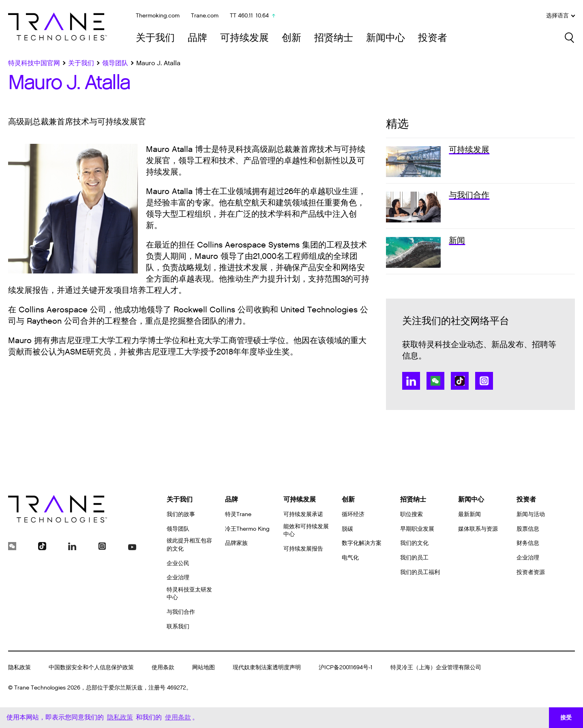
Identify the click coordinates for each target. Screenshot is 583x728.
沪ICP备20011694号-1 (346, 667)
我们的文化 (414, 543)
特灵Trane (238, 514)
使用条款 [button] (178, 717)
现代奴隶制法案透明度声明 (267, 667)
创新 (291, 38)
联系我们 (178, 627)
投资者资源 (531, 572)
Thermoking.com (158, 16)
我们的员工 (414, 558)
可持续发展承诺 (303, 514)
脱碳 (347, 529)
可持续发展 (244, 38)
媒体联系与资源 (478, 529)
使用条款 (163, 667)
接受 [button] (566, 717)
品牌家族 (236, 543)
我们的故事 (181, 514)
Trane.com (205, 16)
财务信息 (528, 543)
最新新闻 (469, 514)
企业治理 (178, 577)
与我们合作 (181, 612)
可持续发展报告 (303, 549)
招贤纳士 (334, 38)
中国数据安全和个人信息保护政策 (91, 667)
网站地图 (204, 667)
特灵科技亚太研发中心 (189, 594)
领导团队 (178, 529)
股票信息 (528, 529)
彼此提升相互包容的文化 (189, 545)
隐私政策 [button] (120, 717)
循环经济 (353, 514)
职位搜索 (412, 514)
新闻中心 (386, 38)
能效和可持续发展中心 (306, 531)
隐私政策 (19, 667)
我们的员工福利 (420, 572)
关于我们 (155, 38)
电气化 (350, 558)
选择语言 (560, 16)
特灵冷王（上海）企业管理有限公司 (436, 667)
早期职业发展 (417, 529)
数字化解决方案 (362, 543)
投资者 (433, 38)
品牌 (197, 38)
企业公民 (178, 563)
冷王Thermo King (247, 529)
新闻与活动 (531, 514)
